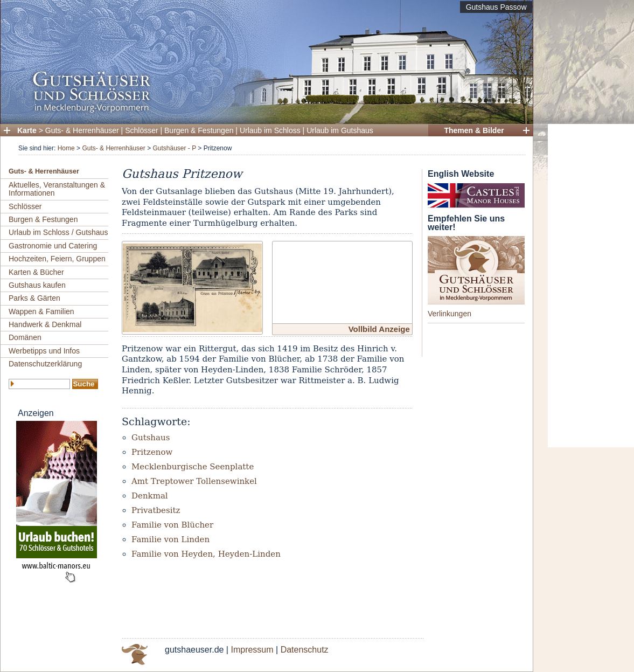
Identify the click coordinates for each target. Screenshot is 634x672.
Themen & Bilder (474, 130)
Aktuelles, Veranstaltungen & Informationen (57, 189)
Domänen (25, 337)
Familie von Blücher (172, 525)
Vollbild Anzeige (379, 329)
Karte (27, 130)
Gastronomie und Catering (53, 246)
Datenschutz (305, 650)
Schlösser (141, 130)
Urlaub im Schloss (270, 130)
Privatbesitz (156, 510)
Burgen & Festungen (199, 130)
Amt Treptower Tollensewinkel (194, 481)
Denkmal (150, 496)
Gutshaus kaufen (37, 285)
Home (66, 148)
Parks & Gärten (34, 298)
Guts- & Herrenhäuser (82, 130)
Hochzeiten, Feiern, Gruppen (57, 259)
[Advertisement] (591, 286)
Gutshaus (151, 438)
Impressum (252, 650)
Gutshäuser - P (174, 148)
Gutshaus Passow (496, 7)
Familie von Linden (170, 539)
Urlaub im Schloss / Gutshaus (58, 232)
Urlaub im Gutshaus (340, 130)
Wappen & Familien (41, 311)
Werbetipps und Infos (44, 351)
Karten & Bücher (36, 272)
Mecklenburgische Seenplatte (193, 467)
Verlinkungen (450, 314)
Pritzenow (152, 452)
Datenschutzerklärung (45, 364)
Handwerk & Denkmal (45, 324)
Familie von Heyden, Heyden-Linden (206, 554)
